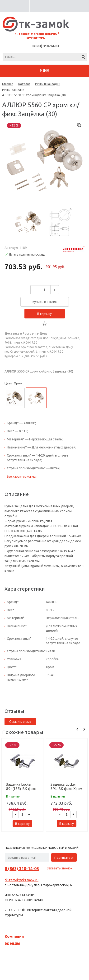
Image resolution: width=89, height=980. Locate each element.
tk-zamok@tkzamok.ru (22, 880)
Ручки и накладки (48, 84)
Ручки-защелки (13, 90)
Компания (14, 936)
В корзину (44, 314)
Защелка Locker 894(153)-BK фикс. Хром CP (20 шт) (21, 786)
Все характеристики (22, 476)
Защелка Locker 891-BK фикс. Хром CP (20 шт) (66, 786)
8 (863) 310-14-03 (45, 46)
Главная (8, 84)
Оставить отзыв (20, 722)
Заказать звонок (60, 868)
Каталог (24, 84)
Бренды (12, 943)
